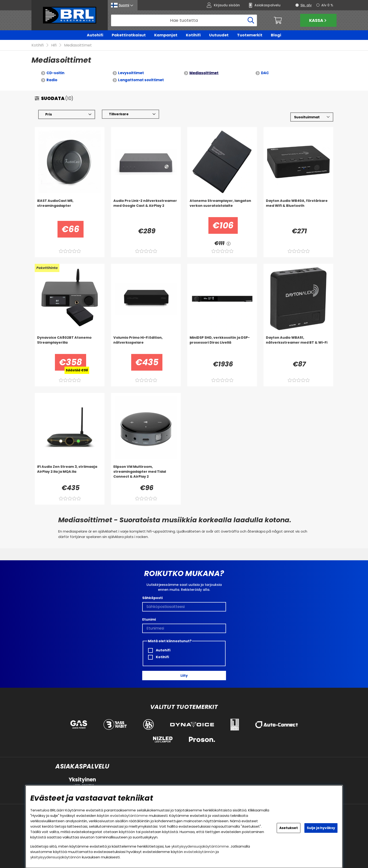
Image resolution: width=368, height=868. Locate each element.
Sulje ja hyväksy (321, 828)
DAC (265, 73)
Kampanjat (166, 35)
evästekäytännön (199, 852)
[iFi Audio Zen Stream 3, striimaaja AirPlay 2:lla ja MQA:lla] (70, 474)
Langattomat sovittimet (141, 80)
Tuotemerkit (250, 35)
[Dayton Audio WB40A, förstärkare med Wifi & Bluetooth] (298, 208)
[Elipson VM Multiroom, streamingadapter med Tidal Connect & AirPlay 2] (146, 474)
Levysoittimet (131, 73)
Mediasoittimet (78, 45)
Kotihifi (193, 35)
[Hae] (184, 20)
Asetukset (289, 828)
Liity (184, 676)
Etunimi (149, 619)
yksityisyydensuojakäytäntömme (200, 846)
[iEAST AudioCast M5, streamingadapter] (70, 208)
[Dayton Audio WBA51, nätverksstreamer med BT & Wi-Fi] (298, 345)
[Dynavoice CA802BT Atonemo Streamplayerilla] (70, 345)
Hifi (54, 45)
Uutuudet (219, 35)
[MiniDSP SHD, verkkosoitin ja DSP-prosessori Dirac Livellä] (222, 345)
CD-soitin (55, 73)
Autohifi (95, 35)
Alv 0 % (327, 5)
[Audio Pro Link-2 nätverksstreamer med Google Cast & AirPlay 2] (146, 208)
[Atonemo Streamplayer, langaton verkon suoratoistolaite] (222, 208)
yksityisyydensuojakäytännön (56, 857)
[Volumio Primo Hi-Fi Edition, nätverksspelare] (146, 345)
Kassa (318, 20)
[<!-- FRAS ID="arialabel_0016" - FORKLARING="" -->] (229, 244)
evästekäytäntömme (129, 816)
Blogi (276, 35)
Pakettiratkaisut (129, 35)
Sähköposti (152, 598)
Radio (52, 80)
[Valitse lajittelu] (312, 117)
